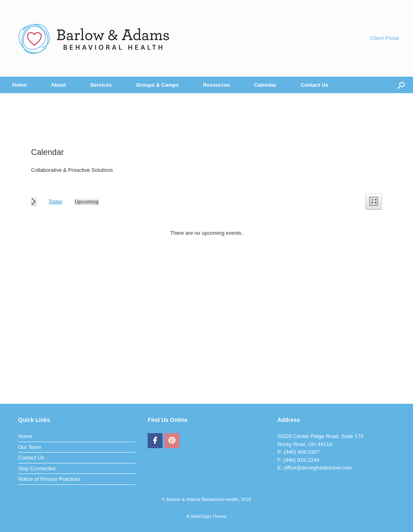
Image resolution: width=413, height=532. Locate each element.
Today (55, 201)
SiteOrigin (201, 516)
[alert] (206, 233)
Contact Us (314, 85)
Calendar (265, 85)
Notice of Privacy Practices (49, 479)
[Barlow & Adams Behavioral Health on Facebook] (155, 441)
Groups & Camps (157, 85)
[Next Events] (34, 201)
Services (101, 85)
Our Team (30, 447)
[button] (401, 85)
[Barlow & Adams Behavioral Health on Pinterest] (172, 441)
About (58, 85)
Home (19, 85)
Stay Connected (37, 468)
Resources (216, 85)
